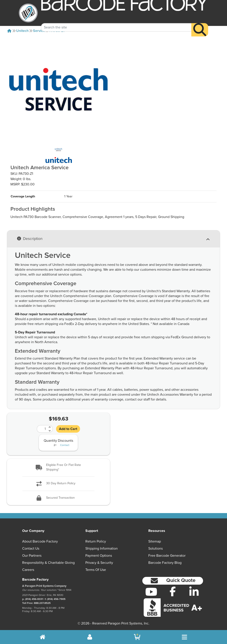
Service (39, 31)
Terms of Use (96, 570)
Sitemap (155, 541)
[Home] (9, 31)
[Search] (200, 23)
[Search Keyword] (116, 21)
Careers (28, 570)
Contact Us (31, 549)
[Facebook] (173, 591)
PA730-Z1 (57, 31)
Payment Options (99, 556)
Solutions (156, 549)
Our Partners (32, 556)
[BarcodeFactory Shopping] (137, 637)
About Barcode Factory (40, 541)
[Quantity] (42, 429)
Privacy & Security (99, 563)
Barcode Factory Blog (165, 563)
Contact (65, 445)
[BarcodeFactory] (28, 13)
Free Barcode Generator (167, 556)
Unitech (22, 31)
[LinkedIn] (194, 592)
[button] (58, 468)
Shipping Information (102, 549)
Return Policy (96, 541)
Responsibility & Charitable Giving (48, 563)
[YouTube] (151, 592)
